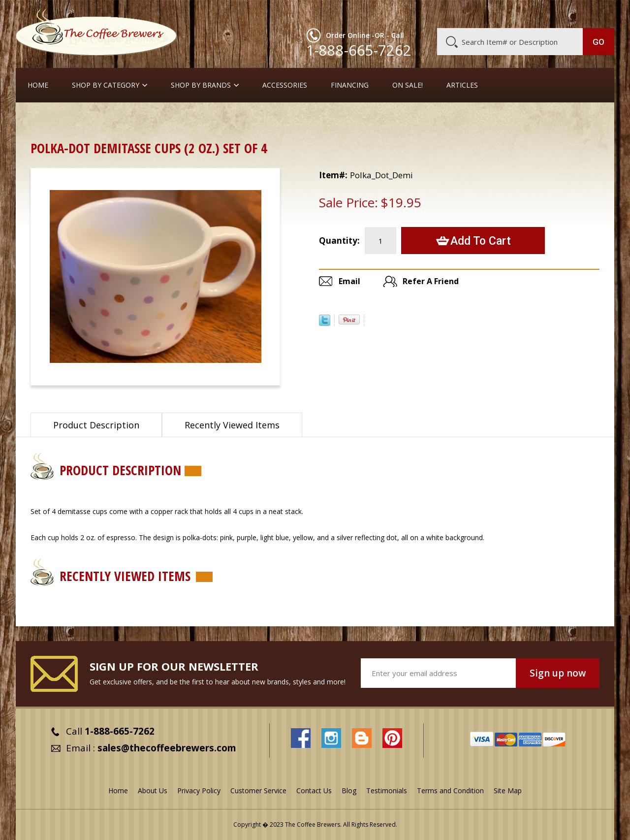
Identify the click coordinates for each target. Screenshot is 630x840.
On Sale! (408, 85)
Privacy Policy (199, 791)
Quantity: (339, 241)
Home (38, 85)
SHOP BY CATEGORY (106, 85)
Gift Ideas (79, 120)
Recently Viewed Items (232, 425)
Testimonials (387, 791)
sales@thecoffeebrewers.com (167, 748)
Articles (462, 85)
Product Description (96, 425)
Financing (350, 85)
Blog (531, 13)
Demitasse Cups (134, 120)
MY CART (595, 12)
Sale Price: (348, 202)
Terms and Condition (450, 791)
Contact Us (314, 791)
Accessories (285, 85)
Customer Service (486, 13)
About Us (435, 13)
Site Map (508, 791)
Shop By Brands (201, 85)
